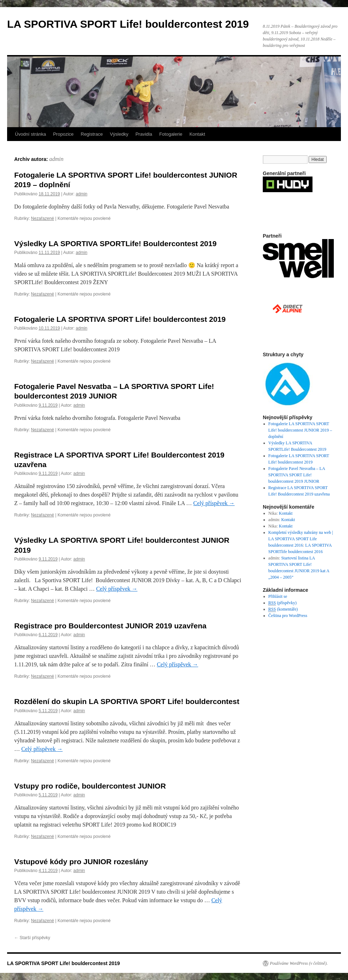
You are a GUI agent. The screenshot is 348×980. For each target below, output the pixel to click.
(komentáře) (283, 609)
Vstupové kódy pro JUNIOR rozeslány (81, 862)
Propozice (63, 134)
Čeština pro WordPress (288, 616)
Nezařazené (42, 218)
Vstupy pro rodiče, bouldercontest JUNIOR (90, 786)
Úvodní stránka (30, 134)
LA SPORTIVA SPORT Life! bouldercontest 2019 (128, 24)
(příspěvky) (283, 603)
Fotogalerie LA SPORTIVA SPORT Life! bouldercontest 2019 (120, 319)
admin (56, 159)
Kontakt (197, 134)
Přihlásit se (278, 596)
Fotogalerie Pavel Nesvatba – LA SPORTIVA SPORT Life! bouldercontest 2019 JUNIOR (297, 475)
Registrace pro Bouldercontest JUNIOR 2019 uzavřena (110, 626)
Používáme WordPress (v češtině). (299, 963)
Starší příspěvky (32, 938)
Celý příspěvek (214, 503)
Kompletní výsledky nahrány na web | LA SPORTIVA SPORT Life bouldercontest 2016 (301, 539)
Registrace (92, 134)
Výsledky (119, 134)
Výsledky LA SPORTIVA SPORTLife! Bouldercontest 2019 (115, 243)
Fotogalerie (171, 134)
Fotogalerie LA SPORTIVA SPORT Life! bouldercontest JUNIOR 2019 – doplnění (300, 430)
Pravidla (144, 134)
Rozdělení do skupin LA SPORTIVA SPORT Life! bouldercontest (127, 701)
